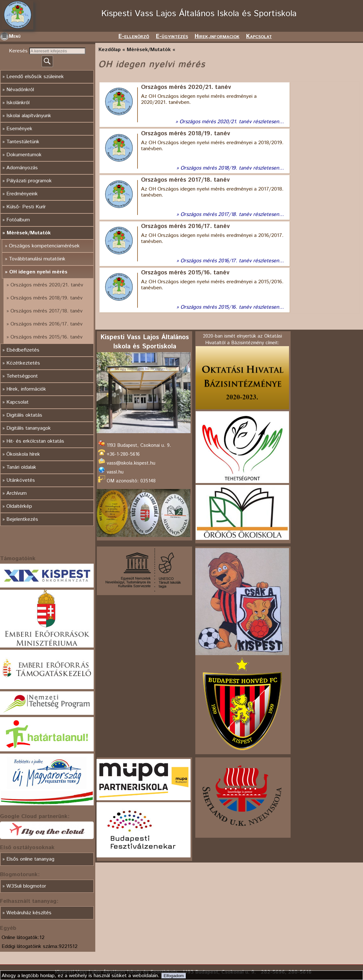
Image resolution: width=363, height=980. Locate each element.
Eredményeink (22, 194)
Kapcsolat (259, 37)
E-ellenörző (134, 37)
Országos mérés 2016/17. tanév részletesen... (232, 261)
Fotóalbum (18, 220)
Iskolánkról (18, 103)
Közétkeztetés (23, 363)
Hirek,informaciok (217, 37)
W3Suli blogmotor (26, 886)
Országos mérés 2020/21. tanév (47, 285)
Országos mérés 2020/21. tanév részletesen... (232, 122)
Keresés (19, 51)
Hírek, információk (26, 389)
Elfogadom (174, 976)
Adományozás (22, 168)
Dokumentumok (24, 155)
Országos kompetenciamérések (44, 246)
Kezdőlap (110, 50)
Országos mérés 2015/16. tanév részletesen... (232, 307)
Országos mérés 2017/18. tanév (47, 311)
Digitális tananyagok (29, 428)
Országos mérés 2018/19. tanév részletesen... (232, 168)
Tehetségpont (22, 376)
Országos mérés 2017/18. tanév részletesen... (232, 215)
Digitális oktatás (24, 415)
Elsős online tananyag (30, 859)
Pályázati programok (29, 181)
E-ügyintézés (172, 37)
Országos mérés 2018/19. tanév (47, 298)
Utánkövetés (21, 480)
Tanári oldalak (21, 467)
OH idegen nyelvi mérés (38, 272)
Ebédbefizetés (23, 350)
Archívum (17, 493)
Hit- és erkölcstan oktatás (35, 441)
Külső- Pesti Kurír (26, 207)
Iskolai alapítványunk (29, 116)
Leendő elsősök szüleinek (35, 77)
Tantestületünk (23, 142)
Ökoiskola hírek (23, 454)
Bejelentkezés (22, 519)
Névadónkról (20, 90)
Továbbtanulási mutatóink (37, 259)
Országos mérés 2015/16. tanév (47, 337)
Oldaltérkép (19, 506)
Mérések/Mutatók (29, 233)
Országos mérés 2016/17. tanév (47, 324)
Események (19, 129)
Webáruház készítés (29, 913)
